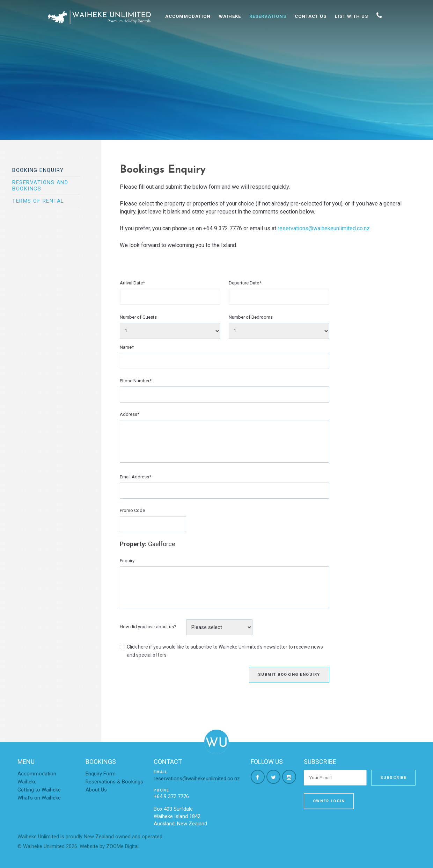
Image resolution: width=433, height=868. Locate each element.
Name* (127, 347)
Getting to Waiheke (39, 790)
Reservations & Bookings (114, 782)
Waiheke (230, 16)
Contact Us (311, 16)
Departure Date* (245, 283)
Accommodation (188, 16)
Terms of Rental (38, 201)
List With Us (351, 16)
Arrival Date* (132, 283)
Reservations (268, 16)
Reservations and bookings (40, 186)
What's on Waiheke (39, 798)
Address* (130, 414)
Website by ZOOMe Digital (109, 846)
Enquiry (127, 561)
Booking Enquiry (38, 170)
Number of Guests (138, 317)
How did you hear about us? (148, 627)
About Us (96, 790)
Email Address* (135, 477)
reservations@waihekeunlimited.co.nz (324, 228)
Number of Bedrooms (251, 317)
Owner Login (329, 801)
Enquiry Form (101, 774)
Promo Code (132, 510)
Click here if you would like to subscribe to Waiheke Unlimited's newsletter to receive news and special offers (225, 651)
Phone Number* (136, 381)
